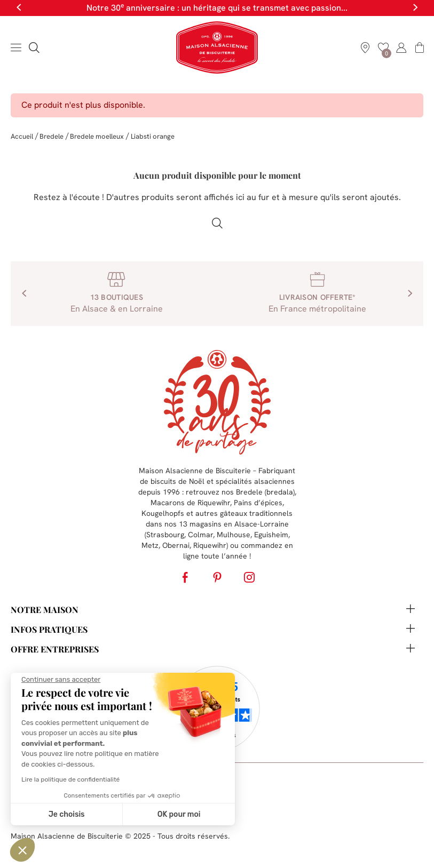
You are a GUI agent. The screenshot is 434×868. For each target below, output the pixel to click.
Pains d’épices (258, 503)
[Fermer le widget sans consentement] (61, 680)
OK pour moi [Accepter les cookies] (179, 814)
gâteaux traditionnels (256, 513)
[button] (22, 850)
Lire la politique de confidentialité (70, 779)
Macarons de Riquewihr (190, 503)
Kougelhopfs (163, 513)
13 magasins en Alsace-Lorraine (234, 524)
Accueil (22, 136)
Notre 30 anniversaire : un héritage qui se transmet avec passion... (217, 8)
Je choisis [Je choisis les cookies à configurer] (67, 814)
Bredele (52, 136)
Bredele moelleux (97, 136)
